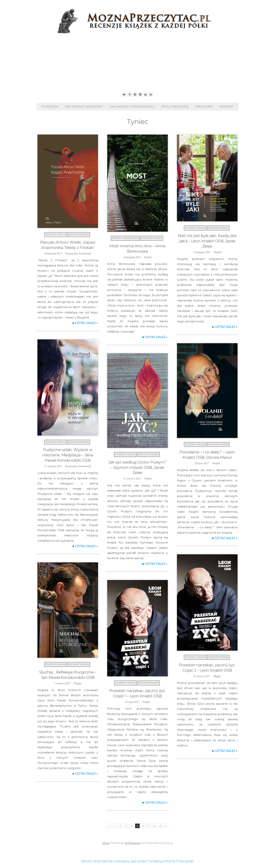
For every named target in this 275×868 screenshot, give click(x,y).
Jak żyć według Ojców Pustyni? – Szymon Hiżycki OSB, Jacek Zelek (137, 467)
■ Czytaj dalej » (85, 323)
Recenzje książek (79, 234)
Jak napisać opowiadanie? (132, 107)
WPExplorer (133, 843)
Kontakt (226, 107)
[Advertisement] (137, 62)
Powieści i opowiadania (125, 238)
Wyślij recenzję (175, 107)
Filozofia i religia (56, 234)
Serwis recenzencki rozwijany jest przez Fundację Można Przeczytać (138, 861)
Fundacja (50, 107)
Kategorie (204, 107)
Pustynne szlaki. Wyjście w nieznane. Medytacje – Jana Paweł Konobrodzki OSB (68, 455)
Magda (217, 676)
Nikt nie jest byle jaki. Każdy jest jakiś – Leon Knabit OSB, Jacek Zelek (207, 241)
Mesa (106, 843)
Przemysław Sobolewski (78, 253)
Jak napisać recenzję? (84, 107)
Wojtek (148, 257)
